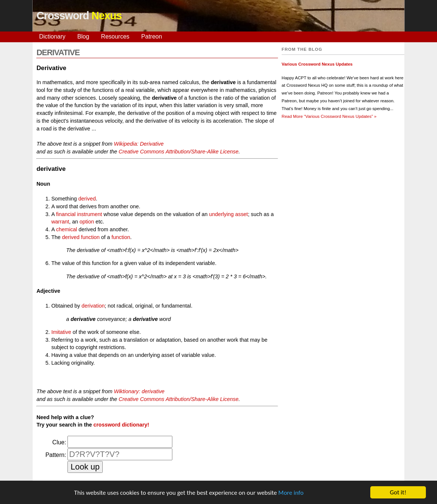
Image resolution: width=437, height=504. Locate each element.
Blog (83, 37)
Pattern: (56, 455)
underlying (221, 214)
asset (241, 214)
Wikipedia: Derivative (139, 144)
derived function (81, 237)
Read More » (329, 116)
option (87, 222)
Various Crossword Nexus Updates (317, 64)
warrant (60, 222)
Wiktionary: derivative (139, 391)
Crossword (79, 16)
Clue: (59, 442)
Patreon (152, 37)
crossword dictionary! (121, 425)
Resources (115, 37)
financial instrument (79, 214)
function (121, 237)
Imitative (61, 332)
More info (291, 493)
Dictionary (52, 37)
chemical (67, 229)
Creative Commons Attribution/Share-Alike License (178, 152)
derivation (93, 306)
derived (87, 199)
